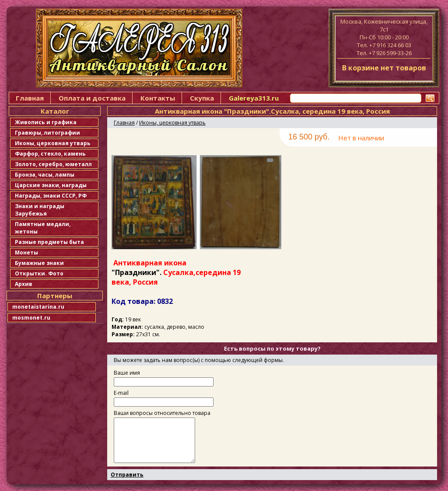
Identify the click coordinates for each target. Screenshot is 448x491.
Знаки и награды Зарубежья (40, 210)
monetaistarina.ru (38, 307)
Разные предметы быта (49, 242)
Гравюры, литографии (47, 133)
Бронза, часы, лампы (45, 175)
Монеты (26, 252)
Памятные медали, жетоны (43, 228)
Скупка (202, 98)
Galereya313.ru (254, 98)
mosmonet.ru (31, 318)
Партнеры (55, 296)
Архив (24, 284)
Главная (30, 98)
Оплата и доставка (92, 98)
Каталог (55, 111)
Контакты (158, 98)
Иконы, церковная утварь (53, 143)
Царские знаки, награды (51, 185)
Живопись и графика (46, 122)
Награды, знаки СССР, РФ (51, 196)
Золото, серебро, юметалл (53, 164)
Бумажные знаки (39, 263)
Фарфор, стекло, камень (50, 154)
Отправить (127, 475)
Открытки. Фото (39, 273)
